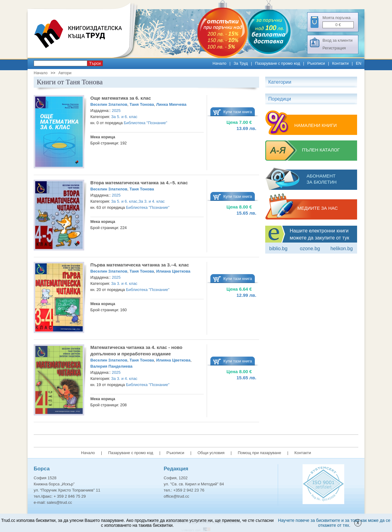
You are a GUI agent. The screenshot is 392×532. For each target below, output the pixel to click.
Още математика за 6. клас (121, 98)
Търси (95, 63)
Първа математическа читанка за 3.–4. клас (140, 265)
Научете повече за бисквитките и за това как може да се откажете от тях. (334, 523)
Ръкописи (316, 63)
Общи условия (211, 453)
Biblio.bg (278, 249)
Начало (219, 63)
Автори (65, 73)
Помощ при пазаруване (259, 453)
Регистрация (334, 48)
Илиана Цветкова (173, 271)
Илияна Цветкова (173, 360)
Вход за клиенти (337, 40)
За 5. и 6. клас (124, 117)
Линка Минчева (171, 104)
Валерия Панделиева (111, 366)
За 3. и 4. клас (152, 201)
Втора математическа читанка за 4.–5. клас (139, 183)
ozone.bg (310, 249)
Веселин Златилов (109, 104)
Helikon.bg (342, 249)
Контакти (340, 63)
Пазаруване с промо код (278, 63)
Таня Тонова (142, 104)
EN (359, 63)
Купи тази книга (238, 112)
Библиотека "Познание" (145, 123)
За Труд (241, 63)
